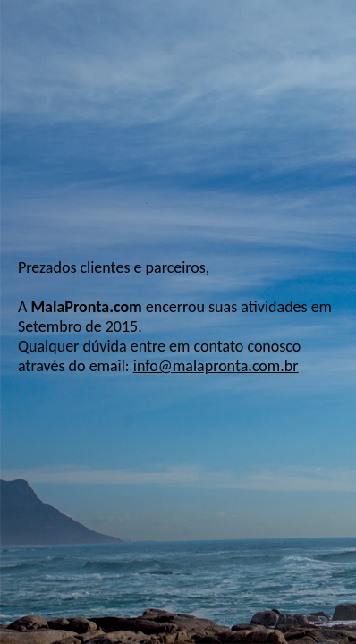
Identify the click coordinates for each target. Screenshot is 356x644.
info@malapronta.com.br (216, 366)
